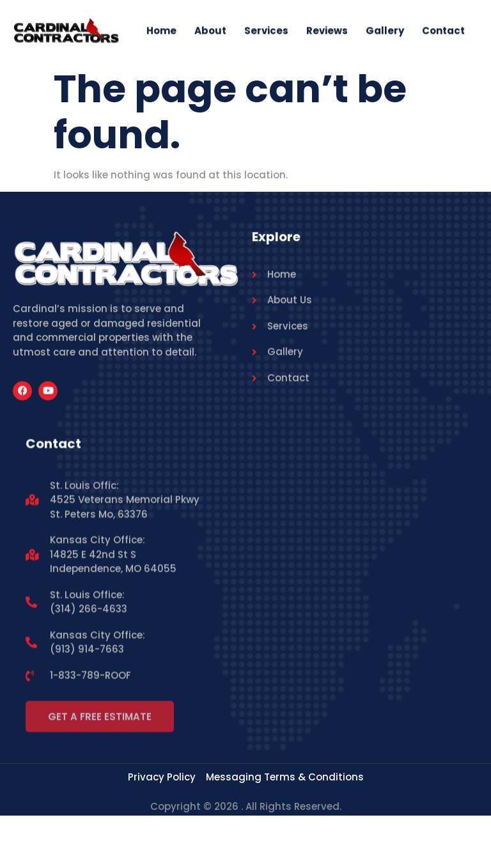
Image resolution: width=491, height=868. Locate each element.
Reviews (327, 32)
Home (161, 32)
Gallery (385, 32)
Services (266, 32)
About (210, 32)
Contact (443, 32)
